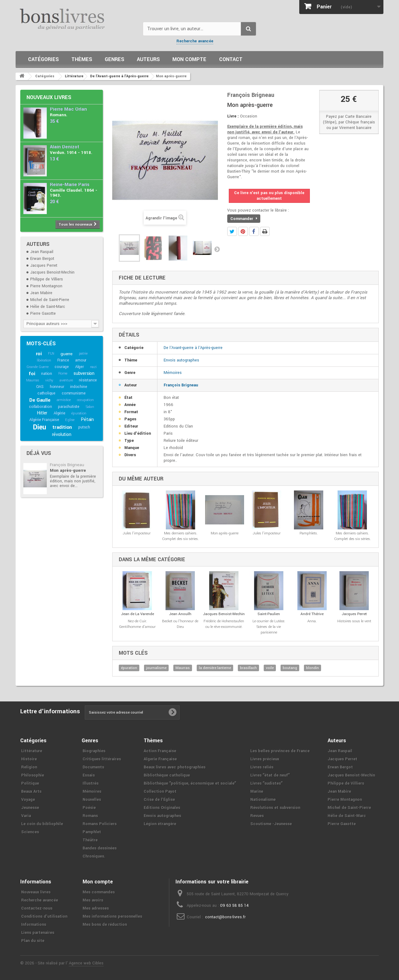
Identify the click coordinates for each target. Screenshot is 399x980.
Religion (29, 767)
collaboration (40, 407)
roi (39, 354)
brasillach (248, 668)
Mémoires (173, 373)
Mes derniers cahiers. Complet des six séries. (180, 536)
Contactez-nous (37, 908)
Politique (30, 783)
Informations (34, 925)
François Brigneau (67, 465)
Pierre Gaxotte (43, 313)
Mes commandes (99, 892)
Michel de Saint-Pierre (50, 300)
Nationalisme (263, 800)
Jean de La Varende (137, 614)
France (63, 360)
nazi (93, 367)
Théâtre (90, 840)
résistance (88, 380)
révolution (62, 435)
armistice (64, 400)
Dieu (40, 427)
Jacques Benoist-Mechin (52, 272)
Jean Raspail (42, 252)
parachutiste (69, 407)
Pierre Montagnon (46, 286)
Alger (79, 367)
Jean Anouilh (180, 614)
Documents (93, 767)
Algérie (60, 413)
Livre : (233, 116)
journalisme (156, 668)
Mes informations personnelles (112, 916)
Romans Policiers (100, 824)
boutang (290, 668)
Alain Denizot (65, 147)
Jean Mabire (41, 293)
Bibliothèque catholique (167, 775)
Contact (231, 59)
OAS (40, 387)
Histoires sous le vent (354, 621)
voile (270, 668)
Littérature (32, 751)
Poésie (89, 808)
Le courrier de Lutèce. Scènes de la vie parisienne (269, 627)
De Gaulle (40, 400)
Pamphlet (92, 832)
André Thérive (312, 614)
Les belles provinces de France (280, 751)
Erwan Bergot (42, 259)
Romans (90, 816)
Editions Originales (162, 808)
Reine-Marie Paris (70, 185)
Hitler (42, 413)
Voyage (28, 800)
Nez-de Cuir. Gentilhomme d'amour (137, 624)
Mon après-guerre (68, 470)
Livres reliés (262, 767)
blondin (312, 668)
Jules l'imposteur (137, 533)
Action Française (160, 751)
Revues (257, 816)
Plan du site (33, 941)
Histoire (29, 759)
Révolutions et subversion (275, 808)
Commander (244, 219)
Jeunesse (30, 808)
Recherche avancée (195, 41)
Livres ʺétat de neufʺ (270, 775)
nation (47, 374)
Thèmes (82, 59)
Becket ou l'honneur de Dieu (180, 624)
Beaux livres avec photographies (175, 767)
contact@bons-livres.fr (225, 917)
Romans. (59, 115)
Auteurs (148, 59)
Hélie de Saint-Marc (48, 307)
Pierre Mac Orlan (68, 109)
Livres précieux (265, 759)
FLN (51, 354)
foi (32, 374)
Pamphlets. (309, 533)
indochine (79, 387)
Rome (63, 373)
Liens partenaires (38, 933)
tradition (62, 427)
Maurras (33, 380)
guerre (67, 354)
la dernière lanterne (215, 668)
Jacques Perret (44, 265)
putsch (84, 427)
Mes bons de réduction (105, 925)
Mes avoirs (93, 900)
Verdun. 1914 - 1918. (71, 153)
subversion (84, 373)
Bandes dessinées (100, 848)
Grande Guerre (37, 367)
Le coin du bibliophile (42, 824)
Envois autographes (181, 360)
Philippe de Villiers (47, 279)
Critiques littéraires (102, 759)
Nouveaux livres (49, 97)
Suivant (217, 249)
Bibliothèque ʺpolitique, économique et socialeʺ (190, 783)
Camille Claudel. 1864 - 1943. (74, 193)
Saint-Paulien (269, 614)
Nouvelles (92, 800)
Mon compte (189, 59)
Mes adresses (96, 908)
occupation (85, 400)
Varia (26, 816)
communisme (74, 393)
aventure (66, 380)
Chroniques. (94, 856)
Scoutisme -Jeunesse (271, 824)
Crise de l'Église (159, 800)
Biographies (94, 751)
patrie (83, 354)
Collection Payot (160, 791)
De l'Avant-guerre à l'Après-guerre (193, 348)
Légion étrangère (160, 824)
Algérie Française (44, 420)
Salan (90, 407)
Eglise (70, 420)
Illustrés (91, 783)
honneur (57, 387)
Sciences (30, 832)
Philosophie (33, 775)
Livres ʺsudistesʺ (266, 783)
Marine (257, 791)
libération (44, 360)
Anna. (312, 621)
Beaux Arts (31, 791)
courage (62, 367)
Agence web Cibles (86, 963)
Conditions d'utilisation (44, 916)
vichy (49, 380)
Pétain (87, 420)
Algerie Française (160, 759)
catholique (46, 393)
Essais (89, 775)
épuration (79, 413)
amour (81, 360)
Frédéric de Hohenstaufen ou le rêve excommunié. (224, 624)
